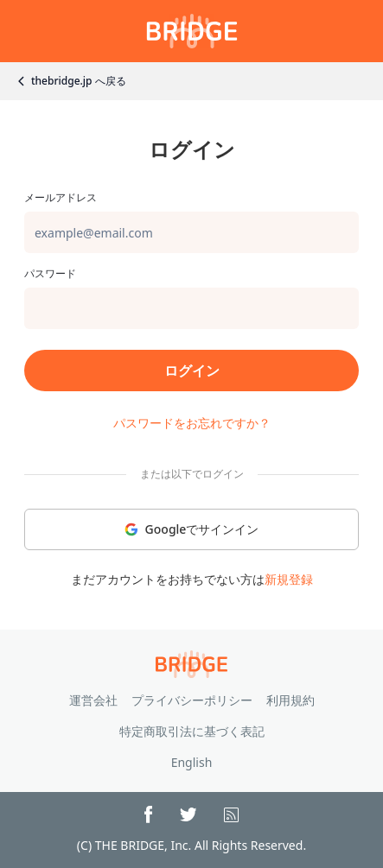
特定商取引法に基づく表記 (192, 731)
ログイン (192, 371)
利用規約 (290, 700)
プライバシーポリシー (192, 700)
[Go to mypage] (192, 31)
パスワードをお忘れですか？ (192, 423)
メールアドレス (61, 198)
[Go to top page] (191, 664)
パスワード (50, 274)
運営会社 (93, 700)
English (192, 762)
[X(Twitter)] (188, 814)
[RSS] (231, 815)
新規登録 (289, 579)
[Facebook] (148, 814)
